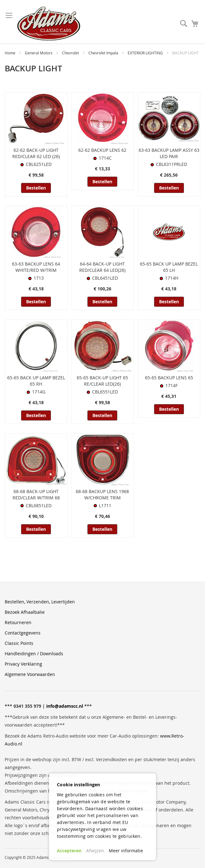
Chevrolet (71, 53)
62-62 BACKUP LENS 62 (102, 150)
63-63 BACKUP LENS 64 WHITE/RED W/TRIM (36, 267)
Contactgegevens (23, 633)
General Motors (39, 53)
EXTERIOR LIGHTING (146, 53)
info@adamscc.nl (65, 706)
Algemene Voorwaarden (30, 674)
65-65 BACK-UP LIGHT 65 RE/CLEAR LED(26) (102, 381)
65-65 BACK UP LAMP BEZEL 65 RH (36, 381)
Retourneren (18, 622)
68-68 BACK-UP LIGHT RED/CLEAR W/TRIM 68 (36, 494)
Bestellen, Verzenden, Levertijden (40, 602)
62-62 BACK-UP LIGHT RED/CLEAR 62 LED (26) (36, 153)
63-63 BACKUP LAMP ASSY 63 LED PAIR (169, 153)
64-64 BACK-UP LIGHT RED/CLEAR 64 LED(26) (102, 267)
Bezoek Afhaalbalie (25, 612)
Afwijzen (95, 851)
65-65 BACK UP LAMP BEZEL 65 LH (169, 267)
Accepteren (69, 851)
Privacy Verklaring (23, 664)
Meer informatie (126, 851)
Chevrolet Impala (104, 53)
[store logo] (49, 24)
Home (11, 53)
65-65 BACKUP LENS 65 (169, 378)
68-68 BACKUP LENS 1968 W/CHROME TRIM (102, 494)
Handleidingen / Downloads (34, 654)
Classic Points (19, 643)
